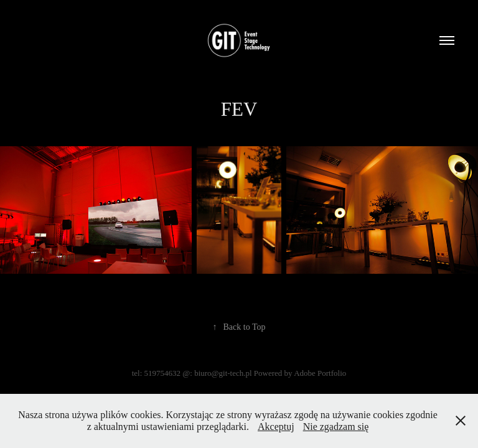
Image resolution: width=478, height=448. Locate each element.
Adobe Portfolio (320, 373)
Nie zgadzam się (336, 427)
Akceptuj (276, 427)
